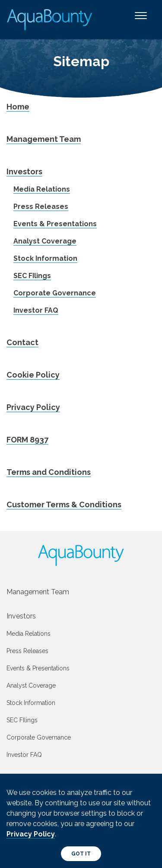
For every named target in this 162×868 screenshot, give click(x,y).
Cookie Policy (33, 375)
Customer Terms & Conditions (64, 504)
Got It (81, 854)
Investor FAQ (36, 310)
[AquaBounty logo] (81, 556)
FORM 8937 (27, 440)
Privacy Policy (33, 407)
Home (18, 107)
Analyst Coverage (45, 241)
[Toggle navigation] (141, 20)
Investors (24, 171)
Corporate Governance (55, 293)
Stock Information (45, 258)
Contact (22, 342)
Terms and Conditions (49, 472)
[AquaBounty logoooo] (50, 20)
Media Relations (42, 189)
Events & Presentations (55, 224)
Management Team (44, 139)
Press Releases (41, 207)
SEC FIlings (32, 276)
